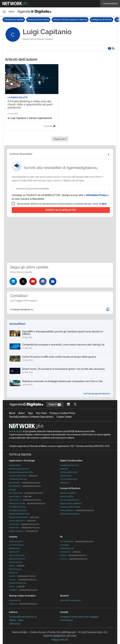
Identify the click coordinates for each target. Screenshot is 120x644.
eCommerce (25, 486)
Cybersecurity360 (18, 479)
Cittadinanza (77, 542)
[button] (8, 12)
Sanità (22, 576)
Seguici (55, 405)
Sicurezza (24, 524)
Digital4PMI (65, 476)
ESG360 (12, 490)
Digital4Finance (68, 493)
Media (17, 566)
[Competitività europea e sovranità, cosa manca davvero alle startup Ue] (60, 347)
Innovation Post (17, 559)
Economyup (15, 600)
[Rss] (113, 48)
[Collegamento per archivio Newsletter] (60, 154)
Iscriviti (61, 210)
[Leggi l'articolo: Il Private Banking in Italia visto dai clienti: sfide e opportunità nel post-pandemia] (32, 97)
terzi (104, 204)
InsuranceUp (16, 562)
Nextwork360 (16, 431)
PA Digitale (70, 552)
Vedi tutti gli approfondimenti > (97, 394)
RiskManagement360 (19, 514)
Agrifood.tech (16, 542)
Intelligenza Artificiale (102, 20)
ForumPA (64, 545)
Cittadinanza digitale (14, 20)
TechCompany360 (69, 479)
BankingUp (14, 548)
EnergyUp (14, 552)
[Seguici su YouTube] (33, 281)
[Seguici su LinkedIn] (13, 281)
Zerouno (64, 483)
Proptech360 (15, 569)
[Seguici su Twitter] (23, 281)
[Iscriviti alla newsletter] (53, 281)
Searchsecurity (22, 521)
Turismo (23, 590)
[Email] (110, 48)
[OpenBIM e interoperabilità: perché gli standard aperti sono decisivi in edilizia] (60, 334)
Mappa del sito (60, 640)
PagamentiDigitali (18, 510)
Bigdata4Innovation (19, 469)
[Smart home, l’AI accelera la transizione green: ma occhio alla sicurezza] (60, 371)
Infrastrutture (27, 504)
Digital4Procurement (71, 504)
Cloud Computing (23, 476)
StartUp (23, 604)
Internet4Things (17, 507)
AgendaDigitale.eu (69, 465)
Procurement (77, 510)
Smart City (24, 528)
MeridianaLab (67, 548)
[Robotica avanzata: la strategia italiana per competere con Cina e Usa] (60, 384)
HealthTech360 (17, 555)
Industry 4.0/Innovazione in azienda (70, 20)
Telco (17, 587)
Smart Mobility (23, 531)
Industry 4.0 (25, 500)
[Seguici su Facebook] (43, 281)
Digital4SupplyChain (70, 507)
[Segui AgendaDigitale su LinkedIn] (68, 404)
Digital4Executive (69, 472)
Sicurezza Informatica (38, 20)
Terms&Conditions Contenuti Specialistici (31, 417)
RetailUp (13, 573)
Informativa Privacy (96, 195)
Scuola (23, 580)
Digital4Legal (67, 497)
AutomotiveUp (16, 545)
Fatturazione (26, 493)
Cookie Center (64, 417)
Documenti (25, 483)
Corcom (64, 469)
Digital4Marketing (69, 500)
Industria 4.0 (20, 497)
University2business (70, 600)
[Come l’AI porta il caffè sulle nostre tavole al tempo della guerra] (60, 359)
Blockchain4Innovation (21, 472)
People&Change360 (70, 514)
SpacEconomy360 (18, 583)
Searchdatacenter (24, 517)
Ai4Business (15, 465)
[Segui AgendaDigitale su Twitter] (75, 404)
